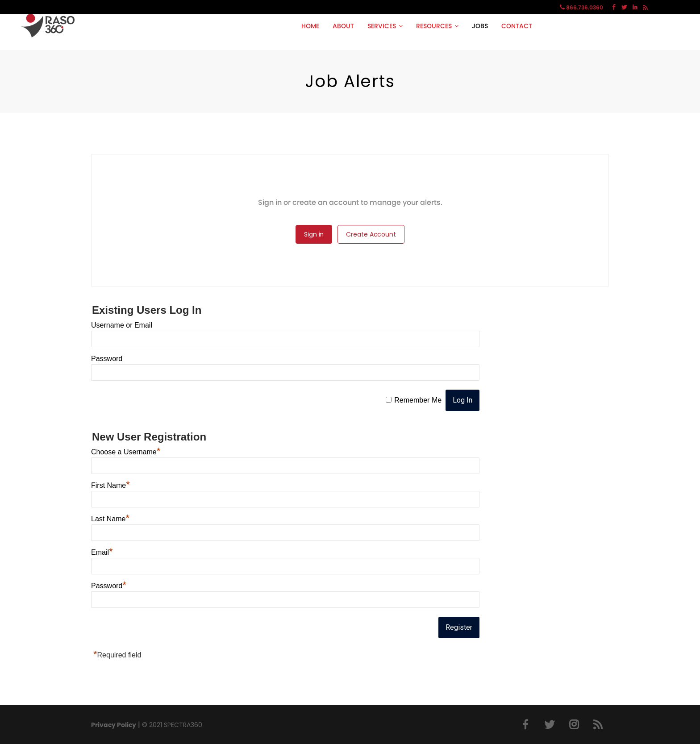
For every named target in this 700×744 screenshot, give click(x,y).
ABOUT (343, 26)
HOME (310, 26)
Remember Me (418, 400)
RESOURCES (434, 26)
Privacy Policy (114, 725)
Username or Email (122, 325)
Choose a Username (126, 452)
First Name (110, 485)
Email (102, 552)
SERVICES (382, 26)
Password (107, 359)
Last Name (110, 519)
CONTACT (517, 26)
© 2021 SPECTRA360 (172, 725)
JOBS (480, 26)
